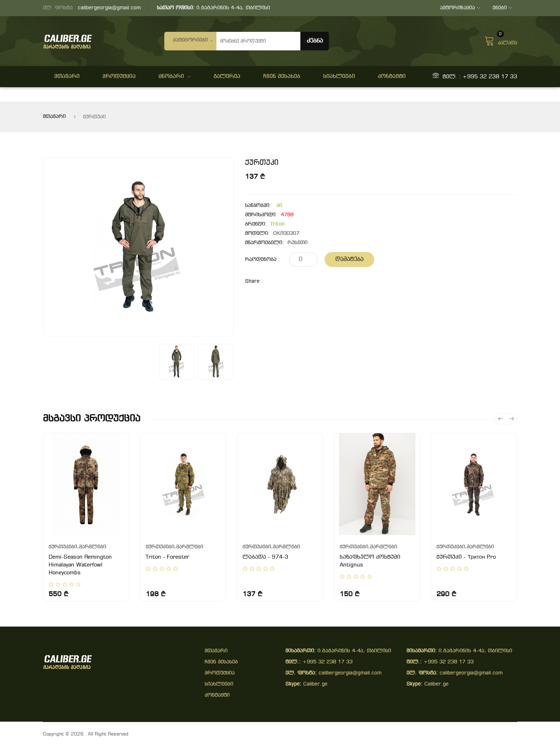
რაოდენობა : (262, 260)
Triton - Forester (167, 557)
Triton (277, 224)
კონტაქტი (392, 76)
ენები (502, 8)
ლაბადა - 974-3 (265, 557)
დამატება (349, 259)
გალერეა (227, 76)
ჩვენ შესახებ (282, 76)
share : (254, 281)
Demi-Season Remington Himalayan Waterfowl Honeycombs (80, 565)
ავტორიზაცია (459, 8)
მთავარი (67, 76)
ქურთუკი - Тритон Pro (466, 557)
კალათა (501, 40)
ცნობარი (175, 76)
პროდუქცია (119, 76)
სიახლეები (339, 76)
